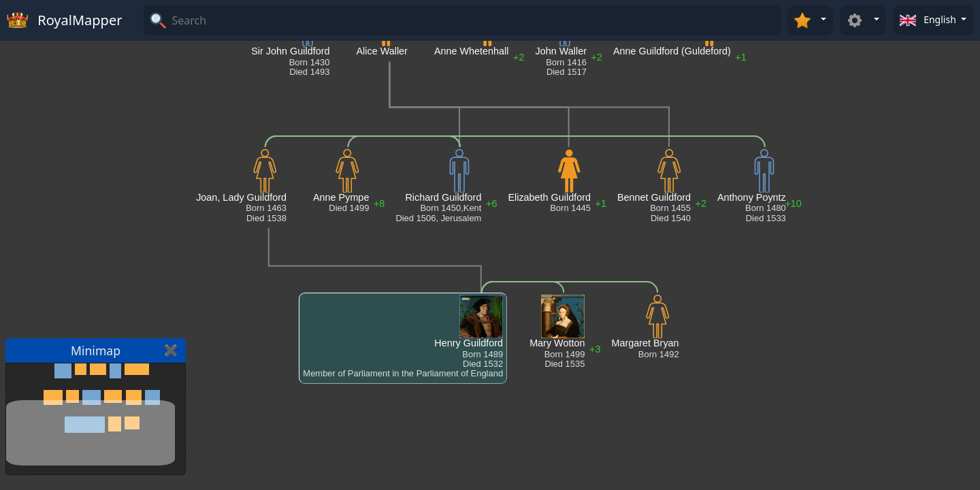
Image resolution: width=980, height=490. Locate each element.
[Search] (474, 20)
